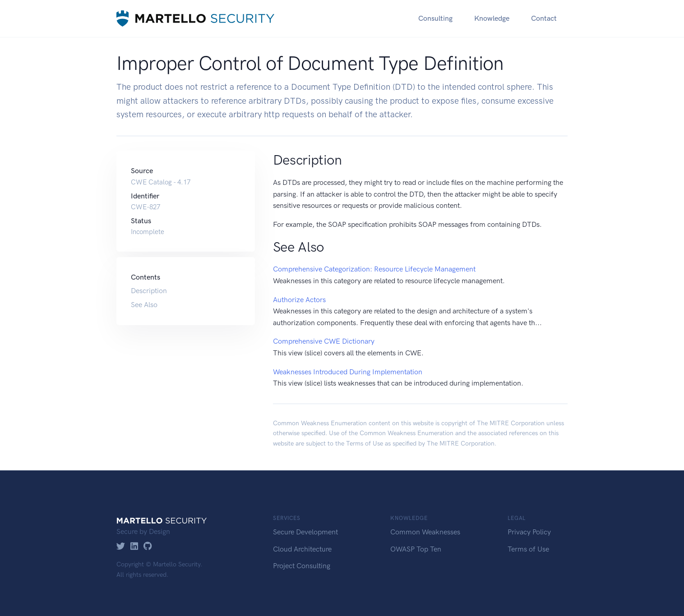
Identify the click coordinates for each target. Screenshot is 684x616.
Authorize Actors (299, 300)
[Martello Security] (195, 18)
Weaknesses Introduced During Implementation (348, 372)
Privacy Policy (529, 532)
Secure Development (305, 532)
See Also (144, 305)
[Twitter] (121, 547)
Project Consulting (302, 566)
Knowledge (492, 18)
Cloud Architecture (302, 549)
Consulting (435, 18)
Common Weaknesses (425, 532)
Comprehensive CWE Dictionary (324, 341)
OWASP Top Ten (416, 549)
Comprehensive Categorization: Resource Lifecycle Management (374, 269)
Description (149, 291)
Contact (544, 18)
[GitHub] (148, 547)
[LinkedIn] (134, 547)
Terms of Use (365, 444)
